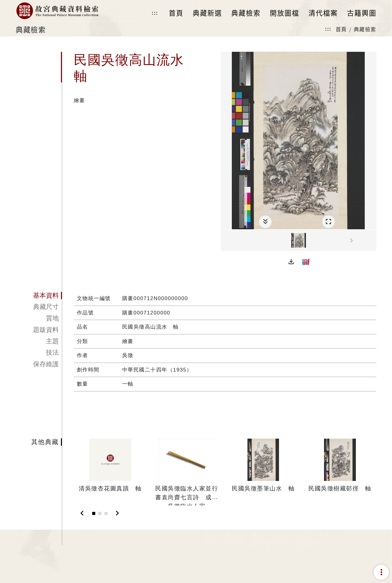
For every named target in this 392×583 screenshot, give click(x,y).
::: (155, 13)
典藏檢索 (365, 29)
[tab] (39, 295)
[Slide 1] (94, 513)
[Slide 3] (106, 513)
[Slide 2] (100, 513)
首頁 (341, 29)
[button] (291, 262)
